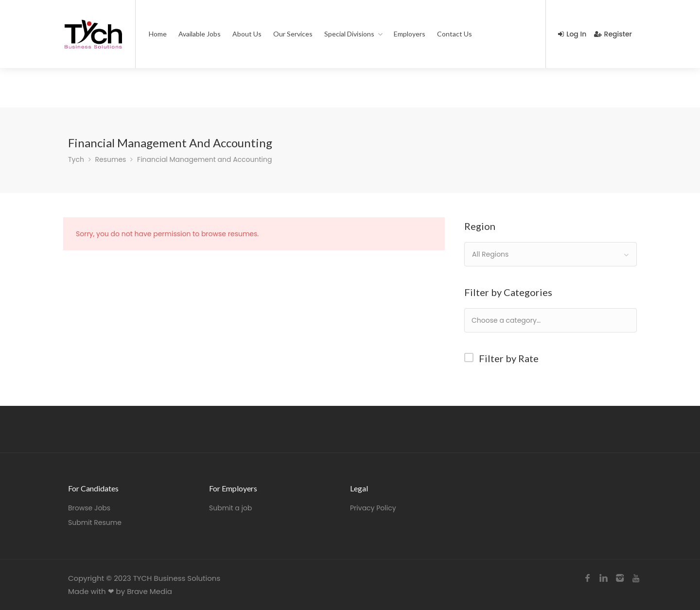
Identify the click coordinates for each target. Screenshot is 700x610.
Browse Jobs (89, 508)
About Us (247, 34)
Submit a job (230, 508)
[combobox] (551, 254)
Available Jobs (200, 34)
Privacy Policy (373, 508)
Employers (410, 34)
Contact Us (455, 34)
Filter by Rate (509, 358)
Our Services (293, 34)
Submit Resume (95, 523)
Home (158, 34)
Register (613, 34)
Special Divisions (349, 34)
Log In (572, 34)
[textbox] (537, 320)
